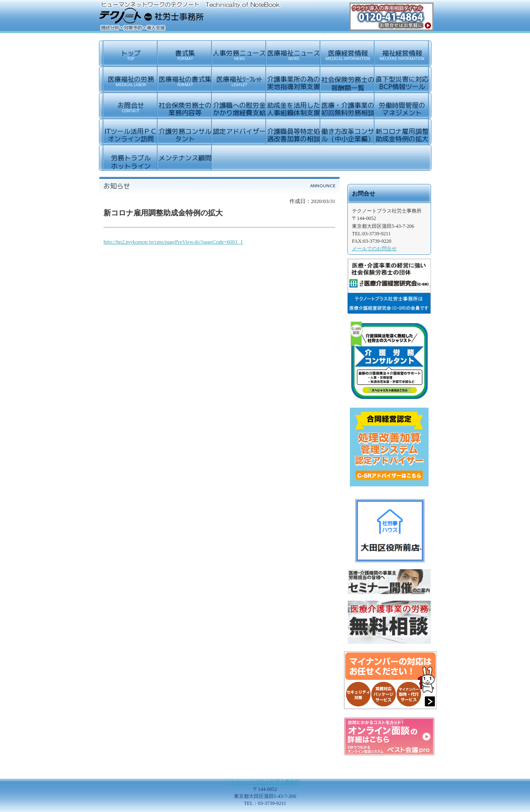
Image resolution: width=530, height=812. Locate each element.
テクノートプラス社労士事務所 (265, 782)
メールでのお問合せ (374, 249)
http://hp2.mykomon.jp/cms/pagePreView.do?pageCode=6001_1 (173, 242)
